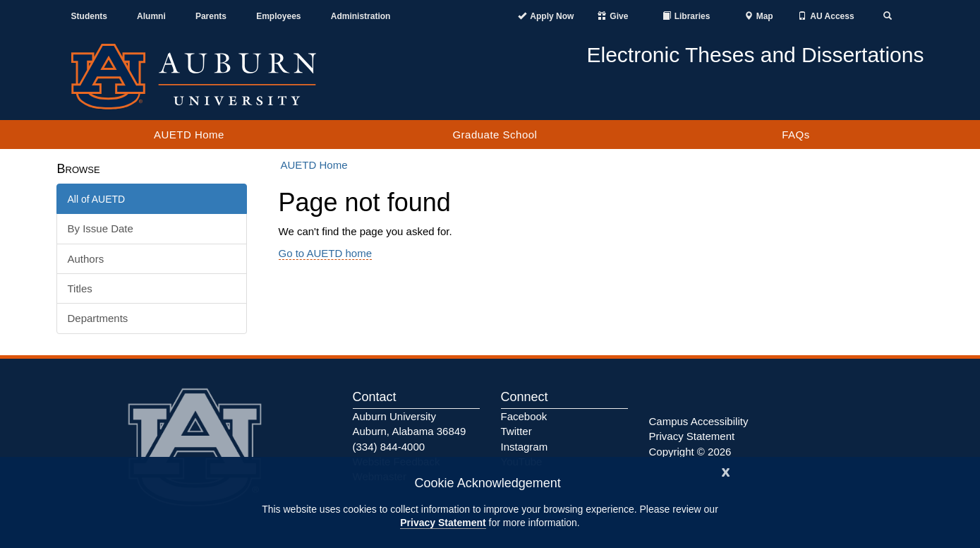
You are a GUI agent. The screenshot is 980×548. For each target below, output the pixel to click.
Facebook (524, 416)
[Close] (726, 471)
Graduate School (495, 135)
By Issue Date (101, 228)
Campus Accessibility (699, 421)
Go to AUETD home (326, 253)
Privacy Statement (443, 523)
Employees (278, 16)
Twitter (516, 431)
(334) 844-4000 (389, 447)
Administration (361, 16)
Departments (98, 318)
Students (89, 16)
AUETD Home (189, 135)
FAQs (796, 135)
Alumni (151, 16)
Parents (211, 16)
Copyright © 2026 (690, 452)
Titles (80, 288)
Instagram (525, 447)
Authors (86, 259)
